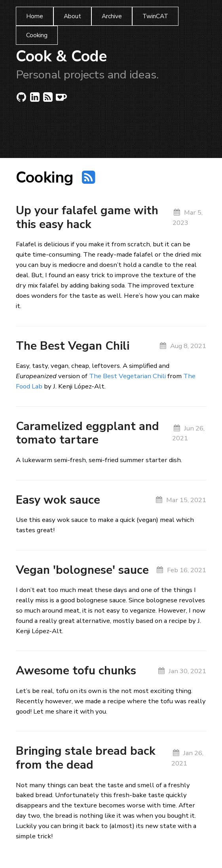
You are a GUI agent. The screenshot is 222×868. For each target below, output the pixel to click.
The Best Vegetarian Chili (127, 376)
